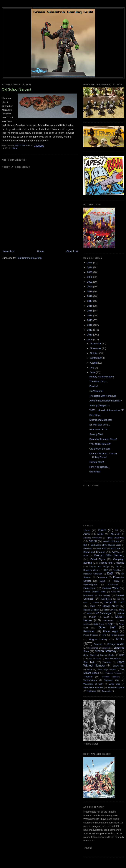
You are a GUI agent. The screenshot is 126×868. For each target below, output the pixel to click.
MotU (106, 617)
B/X (85, 545)
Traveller (88, 677)
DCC (106, 570)
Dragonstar (102, 577)
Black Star (116, 548)
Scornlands (93, 648)
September (96, 358)
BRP (86, 556)
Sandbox (98, 644)
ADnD (100, 534)
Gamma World (111, 588)
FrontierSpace (90, 584)
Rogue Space (117, 635)
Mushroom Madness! (101, 420)
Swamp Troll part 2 (99, 405)
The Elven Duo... (98, 381)
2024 (90, 267)
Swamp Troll (96, 434)
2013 (90, 320)
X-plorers (92, 691)
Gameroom (89, 588)
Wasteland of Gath (93, 684)
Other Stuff (107, 627)
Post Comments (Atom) (29, 258)
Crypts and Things (100, 566)
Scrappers (106, 648)
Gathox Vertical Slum (94, 592)
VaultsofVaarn (90, 680)
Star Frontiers (95, 659)
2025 (90, 263)
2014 (90, 315)
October (95, 353)
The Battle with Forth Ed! (103, 396)
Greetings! (95, 472)
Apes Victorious (115, 538)
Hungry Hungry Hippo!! (102, 377)
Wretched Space (116, 687)
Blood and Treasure (94, 552)
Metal (89, 613)
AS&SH (93, 541)
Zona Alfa (107, 691)
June (93, 372)
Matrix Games (110, 610)
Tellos (89, 669)
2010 (90, 335)
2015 (90, 311)
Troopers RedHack (111, 677)
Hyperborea (106, 599)
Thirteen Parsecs (113, 673)
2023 (90, 272)
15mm (87, 530)
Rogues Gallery (98, 639)
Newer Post (8, 251)
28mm (14, 148)
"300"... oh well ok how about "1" (107, 410)
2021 (90, 282)
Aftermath (116, 534)
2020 (90, 287)
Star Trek (89, 662)
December (96, 344)
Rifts (104, 635)
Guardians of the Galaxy (97, 595)
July (93, 368)
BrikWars (116, 552)
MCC (122, 610)
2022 (90, 277)
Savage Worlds (116, 644)
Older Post (72, 251)
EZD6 (103, 581)
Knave (96, 602)
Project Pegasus (91, 635)
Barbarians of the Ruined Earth (106, 545)
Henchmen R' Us (98, 429)
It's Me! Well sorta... (100, 425)
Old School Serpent (100, 449)
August (94, 363)
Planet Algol (110, 631)
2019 (90, 291)
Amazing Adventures (93, 538)
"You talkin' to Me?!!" (100, 444)
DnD (110, 573)
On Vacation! (96, 391)
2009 (90, 339)
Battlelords (88, 549)
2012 (90, 325)
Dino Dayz (95, 415)
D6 (117, 566)
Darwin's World (91, 570)
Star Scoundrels (113, 658)
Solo (122, 655)
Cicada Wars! (97, 462)
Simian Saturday (106, 651)
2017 (90, 301)
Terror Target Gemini (106, 670)
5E (117, 530)
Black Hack (102, 549)
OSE (110, 624)
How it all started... (99, 467)
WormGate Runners (93, 687)
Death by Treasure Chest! (103, 439)
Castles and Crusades (112, 563)
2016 (90, 306)
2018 (90, 296)
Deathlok (117, 570)
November (96, 348)
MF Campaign (103, 613)
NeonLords (108, 620)
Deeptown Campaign (93, 574)
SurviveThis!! (119, 666)
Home (40, 251)
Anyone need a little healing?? (105, 401)
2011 (90, 330)
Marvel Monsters (91, 610)
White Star (115, 684)
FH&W (116, 581)
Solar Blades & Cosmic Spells (99, 655)
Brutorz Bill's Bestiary (109, 555)
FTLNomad (113, 585)
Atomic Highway (111, 541)
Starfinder (107, 662)
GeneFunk (116, 592)
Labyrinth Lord (114, 602)
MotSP (92, 617)
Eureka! (93, 386)
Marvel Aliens (110, 606)
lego (93, 606)
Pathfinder (89, 631)
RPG (120, 639)
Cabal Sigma (98, 559)
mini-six (120, 613)
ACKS (87, 534)
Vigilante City (112, 680)
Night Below (99, 624)
